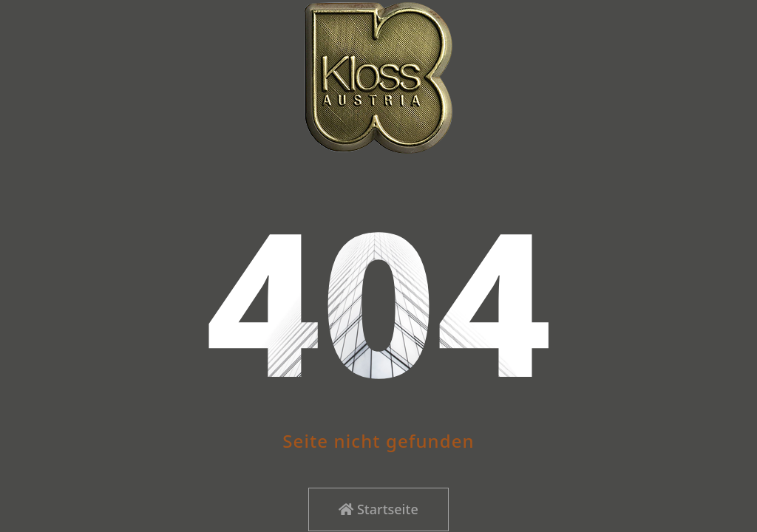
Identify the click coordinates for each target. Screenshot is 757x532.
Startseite (378, 509)
